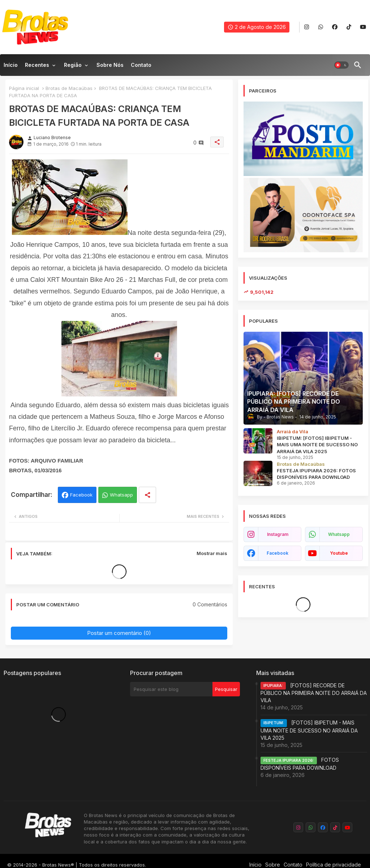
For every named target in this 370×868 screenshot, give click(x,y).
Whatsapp (121, 495)
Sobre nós (110, 65)
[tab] (11, 67)
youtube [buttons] (339, 553)
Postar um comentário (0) (119, 633)
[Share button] (147, 495)
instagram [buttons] (278, 534)
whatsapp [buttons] (339, 534)
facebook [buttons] (277, 553)
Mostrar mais (212, 553)
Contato (141, 65)
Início (11, 65)
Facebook (81, 495)
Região (73, 65)
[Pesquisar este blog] (171, 689)
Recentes (37, 65)
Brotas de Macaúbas (69, 88)
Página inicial (24, 88)
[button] (341, 65)
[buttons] (307, 27)
